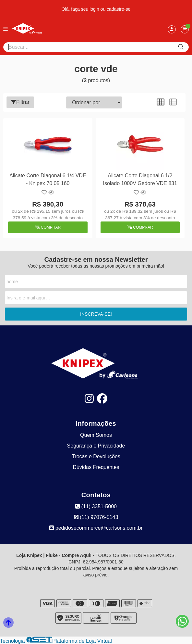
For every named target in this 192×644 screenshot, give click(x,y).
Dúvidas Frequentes (96, 467)
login (95, 9)
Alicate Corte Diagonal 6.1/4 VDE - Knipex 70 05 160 (48, 179)
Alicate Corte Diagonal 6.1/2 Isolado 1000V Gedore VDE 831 (140, 179)
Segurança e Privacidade (96, 446)
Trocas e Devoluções (96, 456)
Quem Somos (96, 435)
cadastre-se (119, 9)
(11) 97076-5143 (96, 517)
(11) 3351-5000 (96, 506)
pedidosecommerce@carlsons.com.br (96, 528)
